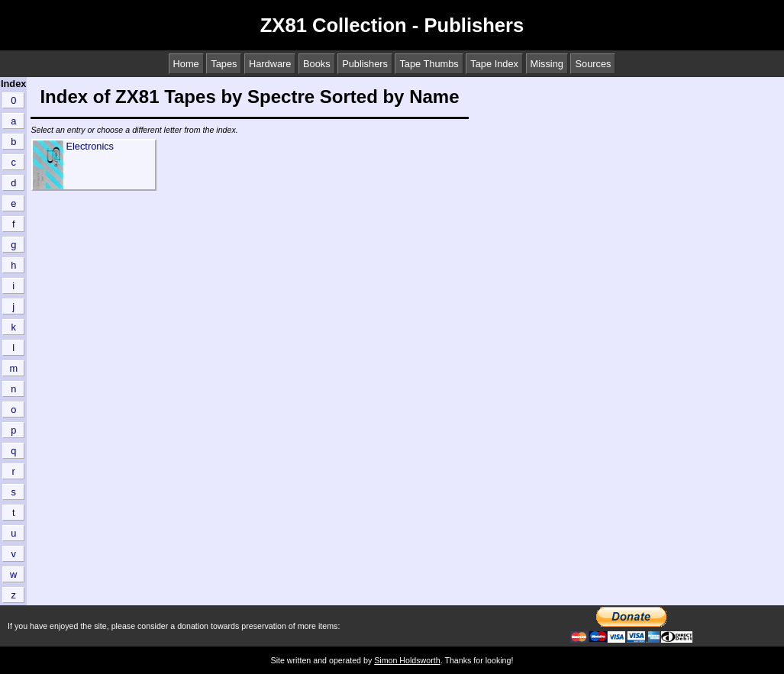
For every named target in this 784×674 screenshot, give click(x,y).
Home (186, 64)
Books (317, 64)
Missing (547, 64)
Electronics (90, 146)
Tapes (224, 64)
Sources (593, 64)
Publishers (365, 64)
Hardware (270, 64)
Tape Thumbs (429, 64)
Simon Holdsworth (407, 660)
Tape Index (494, 64)
